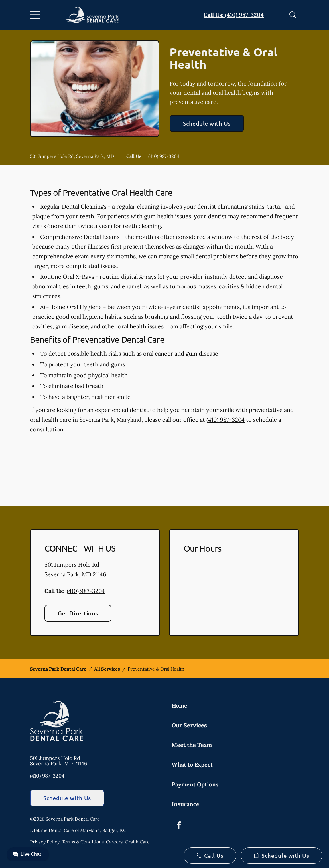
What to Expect (192, 765)
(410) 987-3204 (164, 156)
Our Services (189, 725)
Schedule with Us (207, 123)
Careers (114, 842)
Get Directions (78, 613)
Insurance (185, 804)
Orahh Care (137, 842)
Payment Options (195, 784)
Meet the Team (192, 745)
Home (179, 705)
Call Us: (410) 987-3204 (234, 15)
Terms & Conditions (83, 842)
